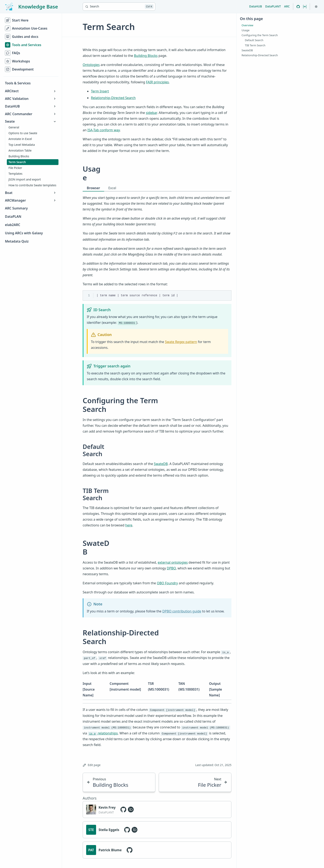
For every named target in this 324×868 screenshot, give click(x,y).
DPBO (171, 568)
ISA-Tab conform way (104, 130)
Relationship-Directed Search (113, 98)
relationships (103, 733)
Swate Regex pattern (181, 342)
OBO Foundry (167, 583)
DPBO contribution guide (182, 611)
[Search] (119, 7)
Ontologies (91, 65)
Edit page (92, 765)
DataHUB (256, 6)
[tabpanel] (157, 211)
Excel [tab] (112, 188)
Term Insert (100, 91)
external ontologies (173, 562)
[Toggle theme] (316, 7)
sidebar (151, 113)
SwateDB (161, 464)
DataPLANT (273, 6)
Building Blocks (146, 56)
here (129, 525)
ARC (287, 6)
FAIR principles (157, 82)
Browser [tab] (93, 188)
